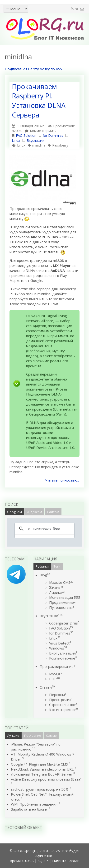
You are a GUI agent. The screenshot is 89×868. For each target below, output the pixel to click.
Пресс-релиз (61, 700)
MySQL (56, 674)
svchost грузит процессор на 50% (40, 789)
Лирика (57, 592)
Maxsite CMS (61, 582)
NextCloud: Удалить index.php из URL (42, 769)
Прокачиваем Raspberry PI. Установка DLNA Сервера (39, 101)
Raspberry (60, 145)
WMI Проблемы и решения (34, 804)
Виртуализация (63, 653)
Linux (16, 140)
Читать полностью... (62, 480)
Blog (45, 575)
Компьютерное (63, 658)
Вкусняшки (36, 140)
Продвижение (62, 602)
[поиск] (44, 529)
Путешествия (62, 607)
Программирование (58, 666)
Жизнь (56, 587)
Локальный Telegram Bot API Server (42, 774)
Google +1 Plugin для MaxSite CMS (39, 764)
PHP (54, 679)
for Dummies (53, 135)
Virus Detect (60, 643)
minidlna (39, 145)
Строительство (63, 705)
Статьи (47, 687)
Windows (58, 648)
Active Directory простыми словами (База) (46, 779)
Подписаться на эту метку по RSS (33, 69)
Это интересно (63, 710)
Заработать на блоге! (29, 809)
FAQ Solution (26, 135)
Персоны (58, 695)
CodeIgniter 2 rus (64, 623)
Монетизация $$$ (65, 597)
